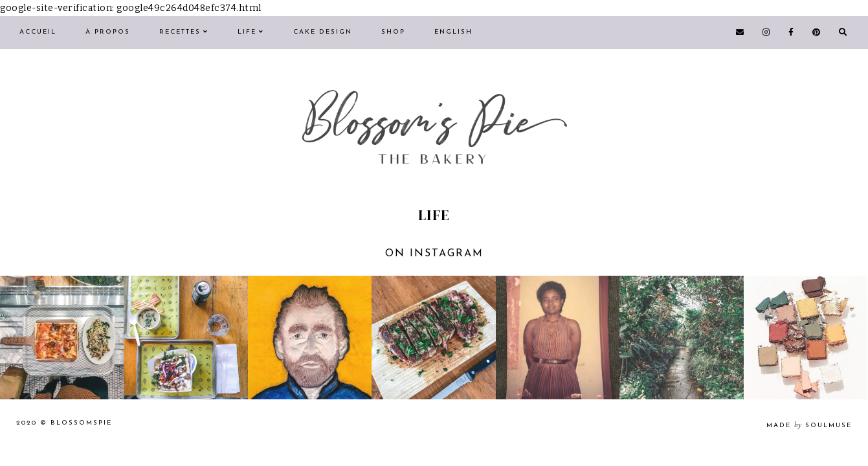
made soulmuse (809, 426)
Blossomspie (81, 423)
